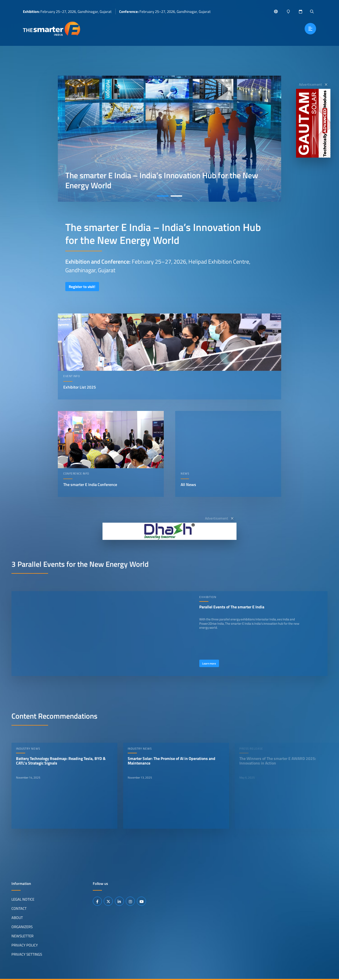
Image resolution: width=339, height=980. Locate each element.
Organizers (22, 927)
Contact (19, 908)
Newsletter (22, 936)
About (17, 918)
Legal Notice (23, 899)
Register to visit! (82, 287)
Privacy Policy (25, 945)
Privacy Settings (27, 954)
